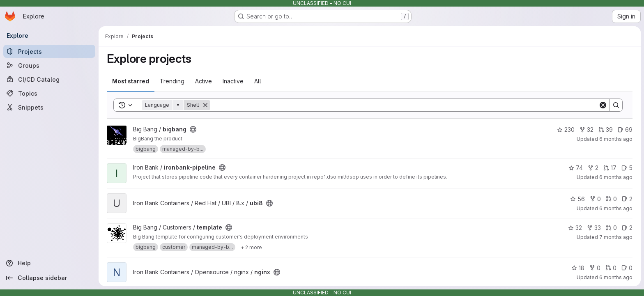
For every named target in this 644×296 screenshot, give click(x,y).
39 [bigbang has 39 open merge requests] (606, 130)
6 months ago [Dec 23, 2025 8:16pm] (616, 277)
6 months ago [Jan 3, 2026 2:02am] (616, 208)
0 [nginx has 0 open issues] (627, 268)
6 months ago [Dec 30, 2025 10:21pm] (616, 177)
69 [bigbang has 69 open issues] (625, 130)
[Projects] (49, 51)
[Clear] (603, 105)
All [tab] (258, 81)
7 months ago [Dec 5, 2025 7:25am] (616, 237)
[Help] (49, 263)
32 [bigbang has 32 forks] (586, 130)
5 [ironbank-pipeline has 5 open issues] (627, 168)
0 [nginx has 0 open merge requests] (611, 268)
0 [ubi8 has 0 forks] (595, 199)
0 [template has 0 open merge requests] (611, 228)
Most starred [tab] (131, 81)
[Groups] (49, 65)
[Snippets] (49, 107)
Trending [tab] (172, 81)
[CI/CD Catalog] (49, 79)
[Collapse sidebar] (49, 278)
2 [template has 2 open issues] (627, 228)
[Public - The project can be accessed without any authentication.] (193, 129)
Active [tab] (204, 81)
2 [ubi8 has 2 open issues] (627, 199)
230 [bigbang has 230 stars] (566, 130)
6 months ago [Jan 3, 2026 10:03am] (616, 139)
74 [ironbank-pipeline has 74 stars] (576, 168)
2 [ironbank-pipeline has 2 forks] (593, 168)
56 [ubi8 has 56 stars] (577, 199)
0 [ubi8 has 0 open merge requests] (611, 199)
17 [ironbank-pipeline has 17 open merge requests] (610, 168)
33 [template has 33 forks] (594, 228)
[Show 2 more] (251, 247)
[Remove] (205, 105)
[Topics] (49, 93)
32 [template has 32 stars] (575, 228)
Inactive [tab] (233, 81)
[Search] (404, 105)
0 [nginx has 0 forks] (595, 268)
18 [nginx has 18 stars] (578, 268)
